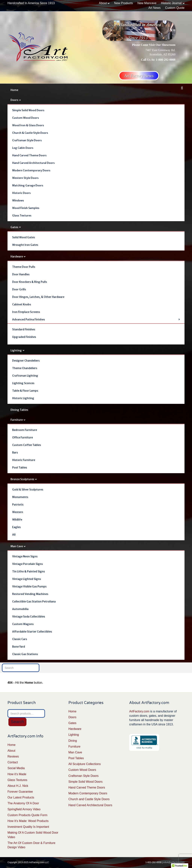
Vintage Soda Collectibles (29, 617)
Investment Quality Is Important (28, 827)
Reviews (13, 756)
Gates (14, 227)
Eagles (16, 527)
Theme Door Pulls (24, 267)
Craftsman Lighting (25, 376)
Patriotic (18, 505)
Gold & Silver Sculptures (28, 490)
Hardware (17, 257)
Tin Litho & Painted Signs (28, 571)
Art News (154, 8)
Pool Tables (20, 468)
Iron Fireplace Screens (26, 312)
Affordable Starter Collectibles (32, 632)
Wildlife (17, 520)
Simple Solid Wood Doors (28, 110)
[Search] (182, 88)
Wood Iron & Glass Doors (28, 125)
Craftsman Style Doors (27, 140)
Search (17, 722)
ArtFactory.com (139, 711)
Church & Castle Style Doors (30, 133)
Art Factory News (139, 76)
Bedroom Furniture (25, 430)
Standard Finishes (24, 329)
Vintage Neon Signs (25, 556)
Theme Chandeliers (25, 368)
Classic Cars (20, 639)
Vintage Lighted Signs (27, 579)
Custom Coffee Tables (27, 445)
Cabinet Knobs (22, 304)
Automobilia (20, 609)
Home (14, 90)
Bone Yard (19, 647)
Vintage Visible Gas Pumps (29, 586)
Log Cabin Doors (23, 148)
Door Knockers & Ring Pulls (30, 282)
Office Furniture (22, 437)
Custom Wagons (23, 624)
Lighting (16, 350)
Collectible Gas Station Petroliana (34, 602)
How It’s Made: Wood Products (28, 821)
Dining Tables (19, 410)
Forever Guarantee (20, 792)
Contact (13, 762)
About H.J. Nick (18, 786)
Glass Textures (22, 216)
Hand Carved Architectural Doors (33, 163)
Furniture (17, 420)
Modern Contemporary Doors (31, 170)
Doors (14, 100)
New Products (124, 3)
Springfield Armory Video (24, 809)
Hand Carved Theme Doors (29, 155)
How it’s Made (17, 774)
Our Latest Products (21, 797)
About (103, 3)
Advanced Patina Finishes (28, 319)
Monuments (20, 497)
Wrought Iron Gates (25, 245)
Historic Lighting (23, 398)
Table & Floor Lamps (25, 391)
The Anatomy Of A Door (23, 803)
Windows (18, 201)
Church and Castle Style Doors (89, 799)
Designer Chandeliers (26, 361)
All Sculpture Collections (85, 764)
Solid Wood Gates (24, 237)
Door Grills (19, 289)
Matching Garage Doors (28, 185)
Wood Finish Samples (26, 208)
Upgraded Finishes (24, 337)
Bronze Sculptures (22, 479)
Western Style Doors (25, 178)
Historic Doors (21, 193)
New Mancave (147, 3)
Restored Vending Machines (30, 594)
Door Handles (21, 274)
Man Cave (17, 546)
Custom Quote (175, 8)
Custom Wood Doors (25, 118)
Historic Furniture (24, 460)
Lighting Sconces (23, 383)
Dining (73, 741)
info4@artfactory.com (174, 862)
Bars (15, 453)
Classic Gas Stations (25, 654)
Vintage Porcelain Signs (27, 564)
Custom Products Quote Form (27, 815)
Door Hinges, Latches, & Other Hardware (38, 297)
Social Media (16, 768)
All (14, 535)
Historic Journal (171, 3)
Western (18, 512)
